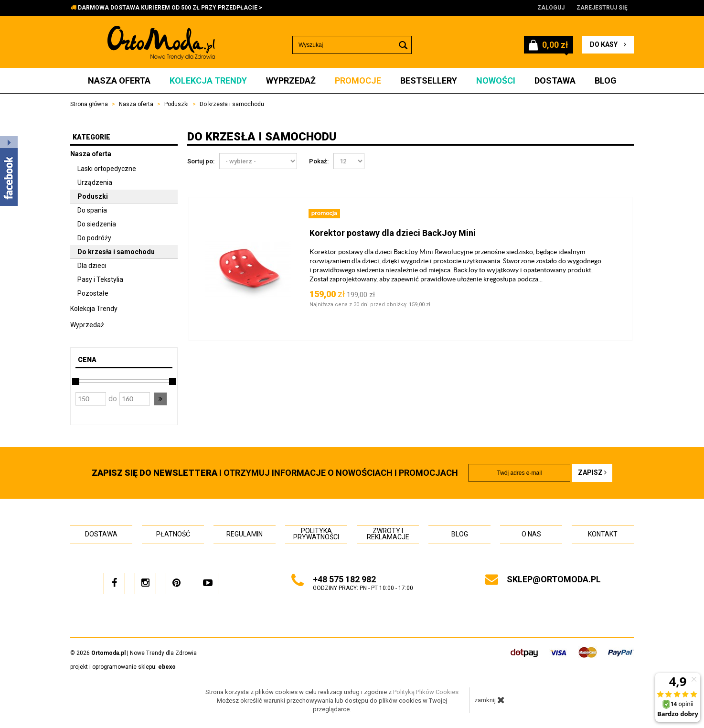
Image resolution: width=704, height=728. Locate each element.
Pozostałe (93, 293)
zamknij (490, 700)
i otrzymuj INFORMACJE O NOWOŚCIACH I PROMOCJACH (275, 473)
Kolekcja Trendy (208, 80)
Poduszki (93, 196)
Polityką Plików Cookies (426, 692)
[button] (160, 399)
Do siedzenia (97, 224)
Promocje (358, 80)
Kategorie (91, 137)
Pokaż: (319, 161)
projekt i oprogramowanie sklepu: (123, 667)
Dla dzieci (92, 266)
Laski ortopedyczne (107, 169)
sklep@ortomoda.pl (554, 579)
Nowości (496, 80)
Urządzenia (95, 182)
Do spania (92, 210)
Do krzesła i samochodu (116, 252)
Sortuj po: (201, 161)
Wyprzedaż (291, 80)
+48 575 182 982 (344, 579)
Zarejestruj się (602, 8)
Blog (606, 80)
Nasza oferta (119, 80)
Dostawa (555, 80)
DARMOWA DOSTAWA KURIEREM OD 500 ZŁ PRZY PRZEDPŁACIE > (170, 8)
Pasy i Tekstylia (100, 279)
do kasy (608, 44)
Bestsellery (429, 80)
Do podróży (94, 238)
